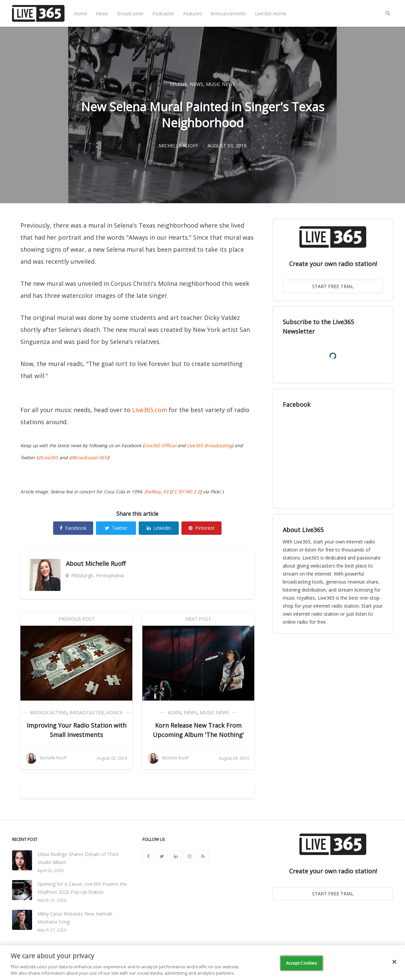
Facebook (73, 528)
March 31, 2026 (52, 900)
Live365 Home (271, 14)
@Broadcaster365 (88, 458)
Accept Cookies (302, 963)
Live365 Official (160, 446)
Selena (178, 84)
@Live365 (48, 458)
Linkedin (159, 528)
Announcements (229, 14)
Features (193, 14)
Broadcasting (48, 712)
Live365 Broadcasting (209, 446)
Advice (114, 712)
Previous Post (77, 619)
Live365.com (150, 410)
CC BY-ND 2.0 (186, 492)
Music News (221, 84)
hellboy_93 (157, 492)
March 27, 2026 (52, 930)
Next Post (198, 619)
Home (81, 14)
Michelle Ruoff (105, 564)
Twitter (116, 528)
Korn (174, 712)
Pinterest (201, 528)
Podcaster (163, 14)
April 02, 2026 (50, 871)
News (102, 14)
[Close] (394, 962)
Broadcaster (130, 14)
